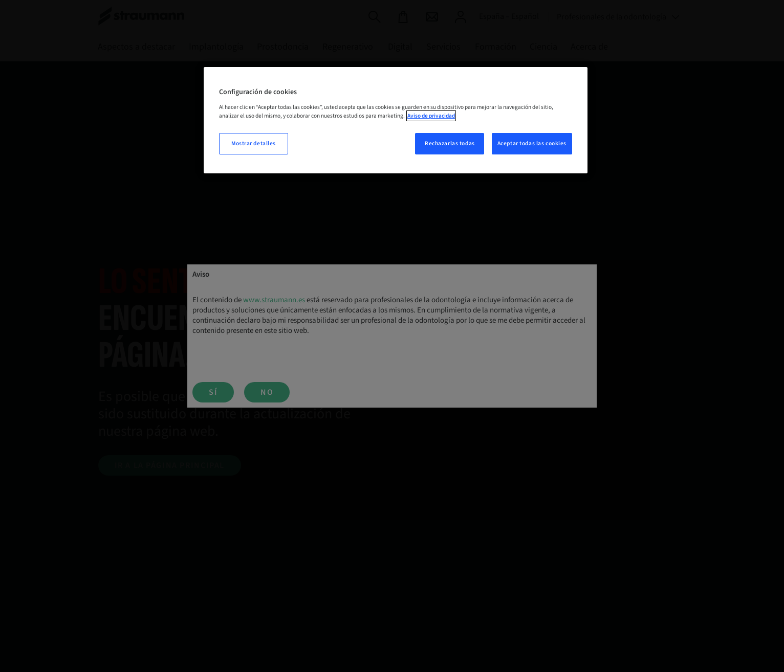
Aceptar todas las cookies (532, 143)
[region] (396, 120)
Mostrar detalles (254, 143)
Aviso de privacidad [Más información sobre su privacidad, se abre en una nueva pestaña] (431, 116)
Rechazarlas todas (450, 143)
